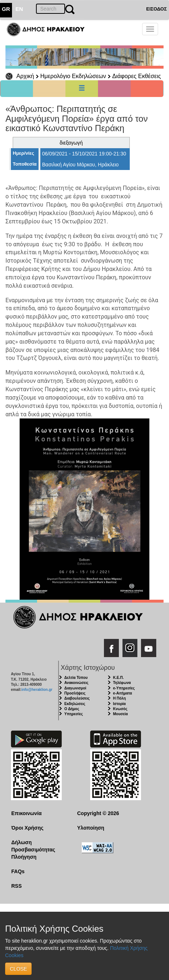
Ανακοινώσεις (76, 683)
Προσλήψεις (75, 693)
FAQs (18, 871)
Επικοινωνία (27, 813)
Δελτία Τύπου (76, 678)
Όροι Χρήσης (27, 828)
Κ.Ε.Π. (118, 678)
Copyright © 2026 (98, 813)
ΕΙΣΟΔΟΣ (156, 9)
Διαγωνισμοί (75, 688)
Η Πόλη (119, 698)
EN (19, 9)
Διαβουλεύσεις (77, 698)
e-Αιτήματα (122, 693)
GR (6, 9)
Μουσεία (120, 714)
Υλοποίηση (91, 828)
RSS (17, 886)
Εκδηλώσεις (75, 704)
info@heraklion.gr (37, 690)
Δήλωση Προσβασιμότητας (33, 846)
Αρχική (25, 76)
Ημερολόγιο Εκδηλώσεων (73, 76)
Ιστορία (119, 704)
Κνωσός (120, 709)
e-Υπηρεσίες (124, 688)
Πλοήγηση (24, 857)
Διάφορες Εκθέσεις (137, 76)
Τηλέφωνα (122, 683)
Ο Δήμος (72, 709)
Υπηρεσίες (74, 714)
